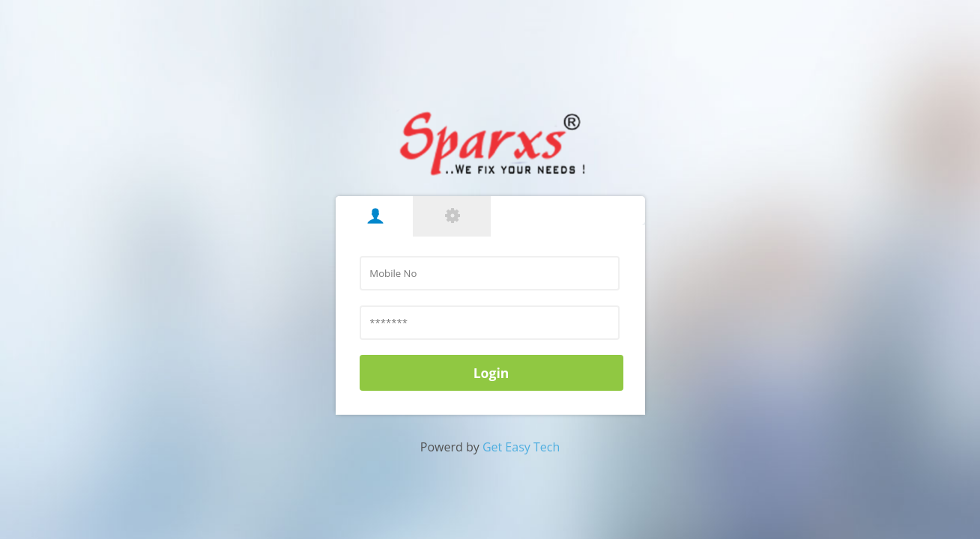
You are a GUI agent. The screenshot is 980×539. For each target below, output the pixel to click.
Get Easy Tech (521, 447)
